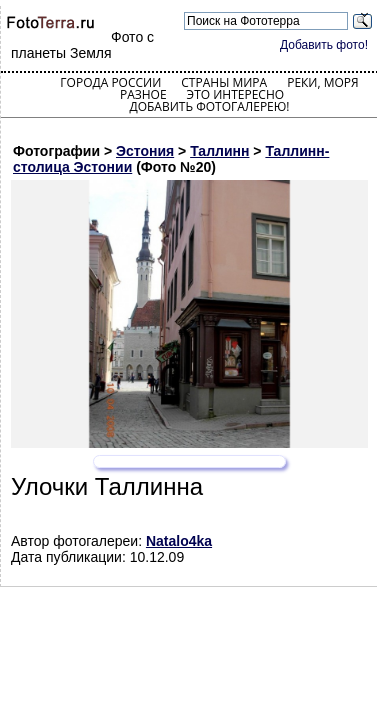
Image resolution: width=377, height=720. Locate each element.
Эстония (145, 151)
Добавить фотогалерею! (209, 106)
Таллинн (219, 151)
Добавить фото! (324, 45)
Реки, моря (322, 82)
